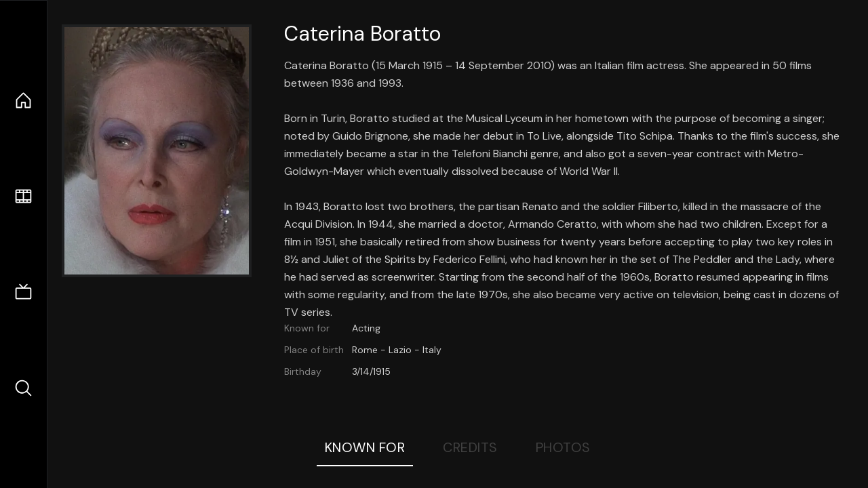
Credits (470, 447)
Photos (563, 447)
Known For (365, 447)
